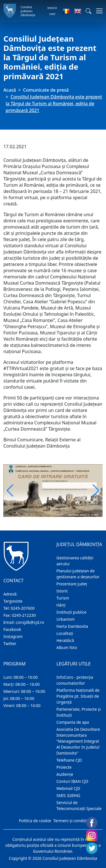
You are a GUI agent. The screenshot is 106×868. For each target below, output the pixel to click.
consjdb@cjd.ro (30, 622)
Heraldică (65, 640)
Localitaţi (65, 633)
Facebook (12, 629)
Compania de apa (73, 722)
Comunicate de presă (46, 90)
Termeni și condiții (70, 821)
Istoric (62, 591)
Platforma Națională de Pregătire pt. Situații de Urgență (78, 696)
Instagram (13, 636)
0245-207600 (23, 608)
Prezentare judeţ (72, 584)
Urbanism (66, 619)
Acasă (10, 90)
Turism (63, 598)
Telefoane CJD (69, 760)
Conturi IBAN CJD (73, 781)
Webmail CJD (68, 788)
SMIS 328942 (69, 795)
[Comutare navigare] (98, 11)
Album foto (67, 647)
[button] (88, 11)
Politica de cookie (35, 821)
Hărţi (61, 605)
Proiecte (64, 767)
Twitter (10, 644)
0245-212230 (24, 615)
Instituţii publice (72, 612)
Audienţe (65, 774)
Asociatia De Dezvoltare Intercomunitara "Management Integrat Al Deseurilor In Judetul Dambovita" (78, 741)
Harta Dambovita (72, 626)
